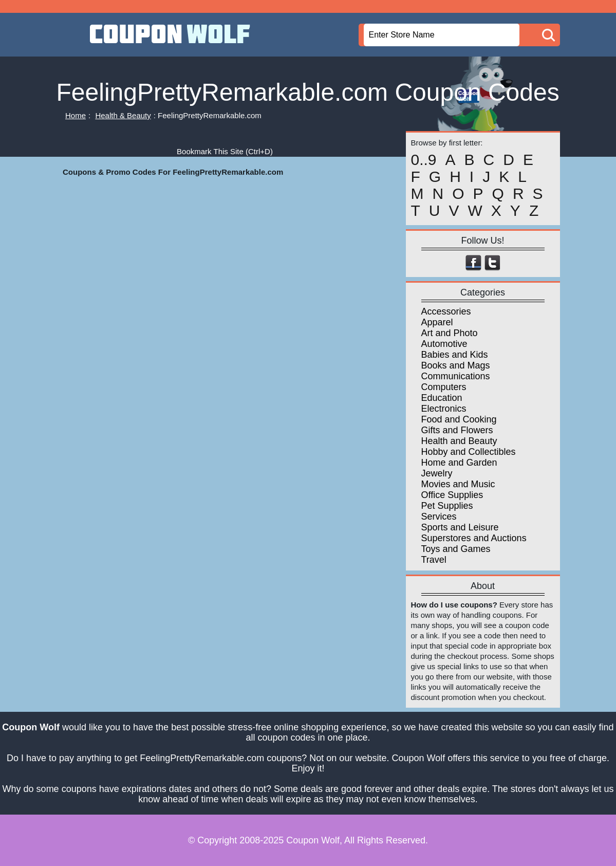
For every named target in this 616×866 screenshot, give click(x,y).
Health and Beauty (459, 441)
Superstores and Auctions (474, 538)
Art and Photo (450, 333)
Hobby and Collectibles (469, 452)
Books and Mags (456, 365)
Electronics (444, 409)
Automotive (444, 344)
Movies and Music (458, 484)
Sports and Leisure (460, 527)
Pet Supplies (447, 506)
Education (442, 398)
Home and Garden (459, 463)
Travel (434, 560)
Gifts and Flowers (457, 430)
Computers (444, 387)
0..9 (424, 160)
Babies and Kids (455, 355)
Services (439, 517)
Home (76, 115)
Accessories (446, 311)
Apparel (437, 322)
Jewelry (437, 473)
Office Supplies (452, 495)
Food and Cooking (459, 419)
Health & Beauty (123, 115)
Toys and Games (456, 549)
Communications (456, 376)
